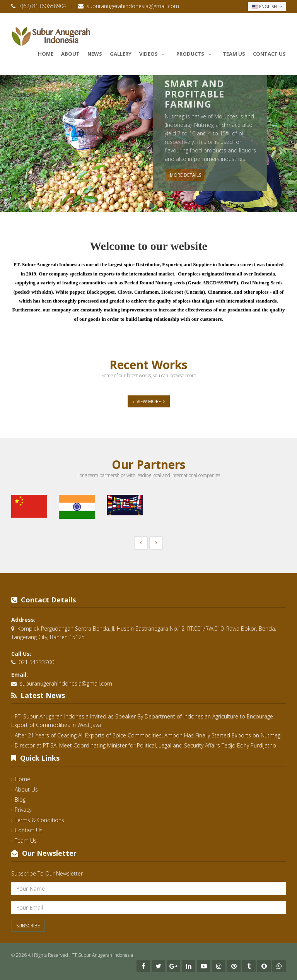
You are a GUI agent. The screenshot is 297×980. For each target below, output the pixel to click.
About (70, 54)
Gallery (121, 54)
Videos (154, 53)
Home (46, 54)
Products (196, 53)
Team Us (234, 54)
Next (291, 145)
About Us (26, 789)
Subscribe (28, 926)
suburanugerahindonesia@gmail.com (133, 6)
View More (149, 401)
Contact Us (269, 54)
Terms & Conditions (39, 820)
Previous (6, 145)
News (95, 54)
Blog (20, 800)
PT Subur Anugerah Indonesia (102, 955)
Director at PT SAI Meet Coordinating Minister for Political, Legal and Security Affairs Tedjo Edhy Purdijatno (145, 745)
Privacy (23, 810)
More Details (185, 175)
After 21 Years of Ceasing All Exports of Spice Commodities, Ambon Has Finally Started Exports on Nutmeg (148, 735)
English (267, 7)
